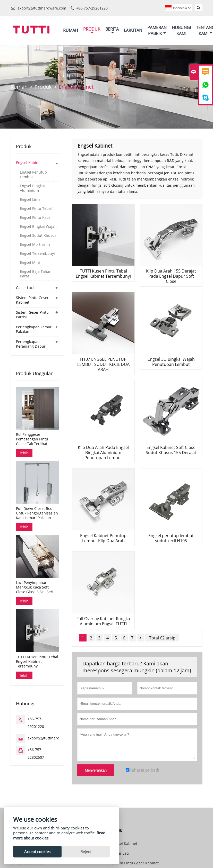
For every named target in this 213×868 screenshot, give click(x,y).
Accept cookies (37, 852)
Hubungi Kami (181, 30)
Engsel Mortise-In (35, 245)
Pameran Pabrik (157, 30)
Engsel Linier (31, 200)
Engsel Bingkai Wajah (38, 227)
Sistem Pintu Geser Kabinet (32, 300)
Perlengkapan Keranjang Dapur (31, 344)
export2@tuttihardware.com (42, 8)
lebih (24, 453)
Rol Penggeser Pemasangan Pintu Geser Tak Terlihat (32, 439)
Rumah (71, 30)
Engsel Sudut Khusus (38, 236)
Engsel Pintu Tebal (36, 209)
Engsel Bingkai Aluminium (32, 188)
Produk (92, 30)
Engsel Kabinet (29, 163)
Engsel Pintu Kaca (35, 218)
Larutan (133, 30)
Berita (112, 30)
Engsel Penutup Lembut (33, 175)
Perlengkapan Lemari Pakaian (34, 329)
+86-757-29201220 (92, 8)
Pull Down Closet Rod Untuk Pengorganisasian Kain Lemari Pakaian (37, 513)
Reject (86, 852)
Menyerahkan (96, 770)
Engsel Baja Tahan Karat (36, 274)
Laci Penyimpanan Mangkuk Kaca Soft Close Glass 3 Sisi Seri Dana (35, 587)
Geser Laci (25, 288)
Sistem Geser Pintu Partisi (32, 315)
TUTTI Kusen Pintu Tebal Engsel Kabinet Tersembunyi (37, 661)
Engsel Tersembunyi (37, 254)
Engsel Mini (30, 263)
